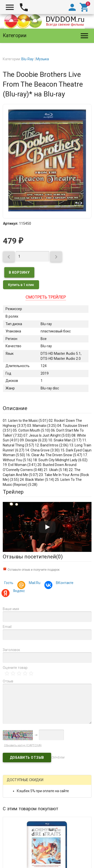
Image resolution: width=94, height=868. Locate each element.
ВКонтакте (64, 583)
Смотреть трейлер (46, 297)
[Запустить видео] (47, 527)
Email (7, 627)
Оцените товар (15, 668)
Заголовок (11, 650)
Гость (9, 583)
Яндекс (18, 591)
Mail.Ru (34, 583)
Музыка (42, 59)
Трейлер (13, 492)
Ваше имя (11, 609)
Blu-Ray (27, 59)
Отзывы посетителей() (33, 557)
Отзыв (8, 681)
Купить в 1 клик (21, 285)
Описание (15, 408)
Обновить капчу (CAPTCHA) (23, 745)
